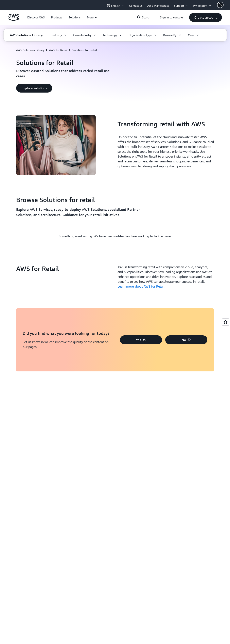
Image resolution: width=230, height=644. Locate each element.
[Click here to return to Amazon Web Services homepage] (14, 20)
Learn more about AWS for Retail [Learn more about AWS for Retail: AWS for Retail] (141, 286)
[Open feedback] (226, 322)
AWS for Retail (58, 50)
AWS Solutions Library (30, 50)
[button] (36, 17)
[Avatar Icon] (220, 5)
